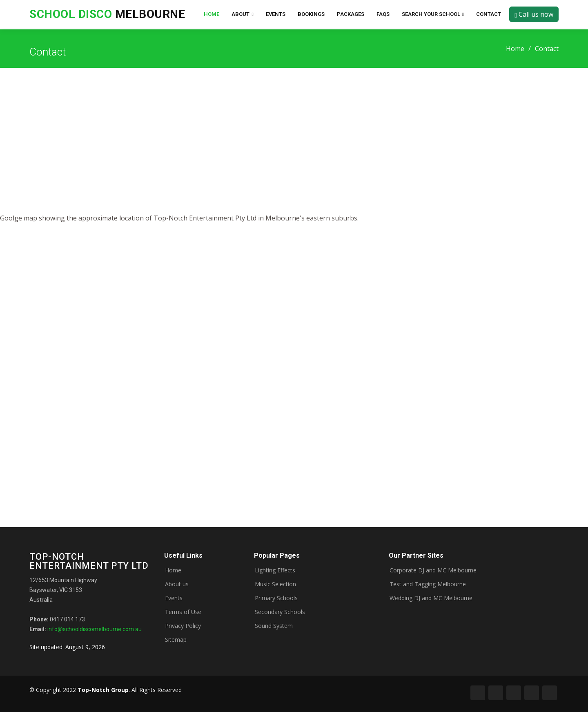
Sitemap (176, 640)
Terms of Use (183, 612)
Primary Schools (276, 598)
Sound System (274, 626)
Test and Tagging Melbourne (428, 584)
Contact (489, 14)
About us (177, 584)
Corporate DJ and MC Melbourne (433, 570)
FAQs (383, 14)
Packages (351, 14)
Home (212, 14)
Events (276, 14)
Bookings (311, 14)
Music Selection (275, 584)
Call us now (534, 14)
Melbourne (107, 14)
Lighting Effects (275, 570)
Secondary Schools (280, 612)
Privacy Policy (183, 626)
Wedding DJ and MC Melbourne (431, 598)
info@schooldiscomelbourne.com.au (95, 629)
